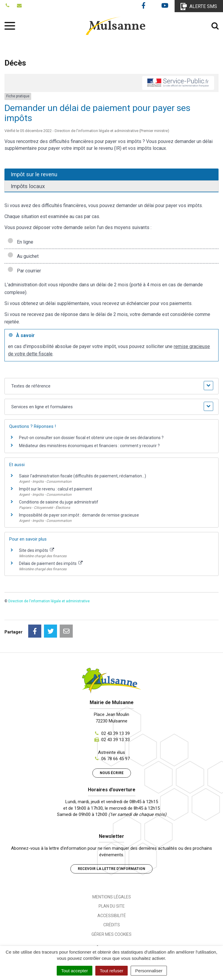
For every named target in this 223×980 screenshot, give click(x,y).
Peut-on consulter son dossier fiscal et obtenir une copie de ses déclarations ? (91, 438)
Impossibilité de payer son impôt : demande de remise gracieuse (79, 515)
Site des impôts (37, 550)
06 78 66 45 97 (116, 759)
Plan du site (112, 906)
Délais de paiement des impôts (51, 563)
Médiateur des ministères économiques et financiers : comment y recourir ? (89, 446)
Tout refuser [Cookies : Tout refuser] (111, 971)
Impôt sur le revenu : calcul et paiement (56, 489)
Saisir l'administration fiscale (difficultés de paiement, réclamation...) (83, 476)
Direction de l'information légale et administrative (49, 601)
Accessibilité (112, 916)
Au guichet (23, 256)
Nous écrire (112, 773)
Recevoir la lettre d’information (111, 869)
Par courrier (24, 271)
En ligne (20, 242)
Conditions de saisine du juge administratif (59, 502)
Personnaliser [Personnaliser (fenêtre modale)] (149, 971)
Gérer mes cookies (111, 934)
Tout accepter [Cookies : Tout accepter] (75, 971)
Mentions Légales (112, 897)
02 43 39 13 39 (116, 733)
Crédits (112, 925)
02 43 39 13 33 (116, 740)
